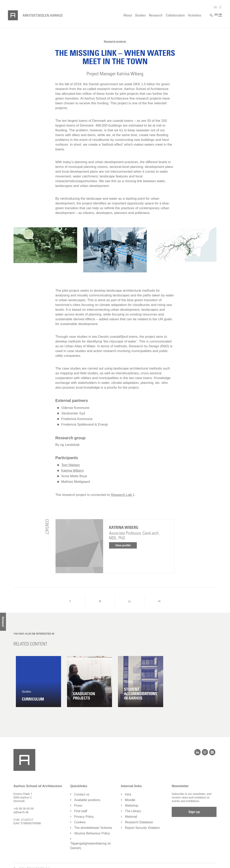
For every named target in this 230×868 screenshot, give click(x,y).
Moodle (130, 800)
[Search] (211, 15)
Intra (128, 794)
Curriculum (33, 699)
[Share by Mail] (159, 601)
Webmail (131, 817)
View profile (123, 545)
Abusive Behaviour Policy (92, 833)
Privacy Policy (84, 817)
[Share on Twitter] (100, 601)
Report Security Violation (142, 828)
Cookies (80, 822)
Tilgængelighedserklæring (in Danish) (91, 846)
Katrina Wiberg (72, 471)
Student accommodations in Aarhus (140, 694)
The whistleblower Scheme (93, 828)
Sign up (194, 812)
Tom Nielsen (71, 465)
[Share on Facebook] (70, 601)
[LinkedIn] (197, 752)
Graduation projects (84, 696)
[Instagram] (205, 752)
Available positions (87, 800)
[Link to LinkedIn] (215, 7)
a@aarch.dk (21, 812)
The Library (133, 811)
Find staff (81, 811)
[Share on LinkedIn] (130, 601)
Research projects (115, 41)
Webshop (132, 806)
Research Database (139, 822)
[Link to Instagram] (220, 7)
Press (78, 806)
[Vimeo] (212, 752)
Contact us (82, 794)
